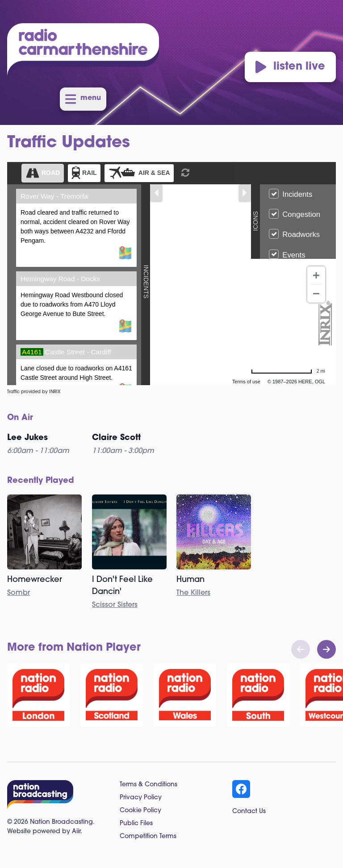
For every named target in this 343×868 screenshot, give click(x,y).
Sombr (19, 593)
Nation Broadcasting (61, 822)
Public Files (136, 824)
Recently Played (41, 481)
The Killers (193, 593)
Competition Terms (148, 837)
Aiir (76, 832)
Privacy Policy (141, 798)
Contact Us (249, 812)
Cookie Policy (140, 811)
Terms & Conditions (148, 785)
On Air (20, 418)
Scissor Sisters (115, 605)
